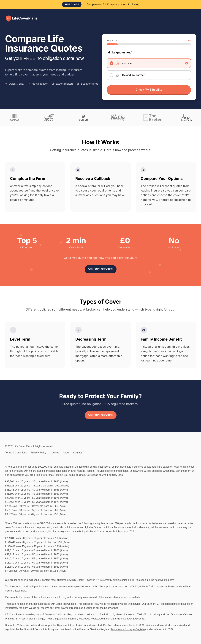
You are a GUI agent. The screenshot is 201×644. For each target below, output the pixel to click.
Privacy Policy (38, 453)
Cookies (54, 453)
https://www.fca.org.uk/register (128, 629)
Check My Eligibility (149, 90)
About (66, 453)
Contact (77, 453)
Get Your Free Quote (101, 269)
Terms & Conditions (16, 453)
